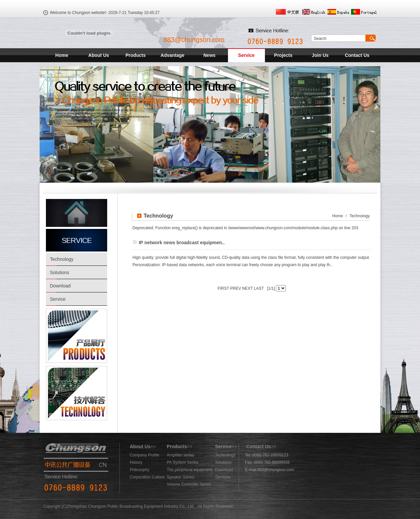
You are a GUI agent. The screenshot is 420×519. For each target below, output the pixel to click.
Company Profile (145, 455)
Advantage (173, 55)
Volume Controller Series (189, 484)
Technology (62, 259)
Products (136, 55)
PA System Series (183, 462)
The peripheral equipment (190, 470)
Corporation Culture (147, 477)
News (210, 55)
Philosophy (140, 470)
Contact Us (357, 55)
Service (246, 55)
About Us (99, 55)
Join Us (320, 55)
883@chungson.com (194, 40)
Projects (283, 55)
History (136, 462)
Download (60, 286)
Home (62, 55)
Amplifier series (180, 455)
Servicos (223, 477)
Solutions (60, 272)
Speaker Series (180, 477)
